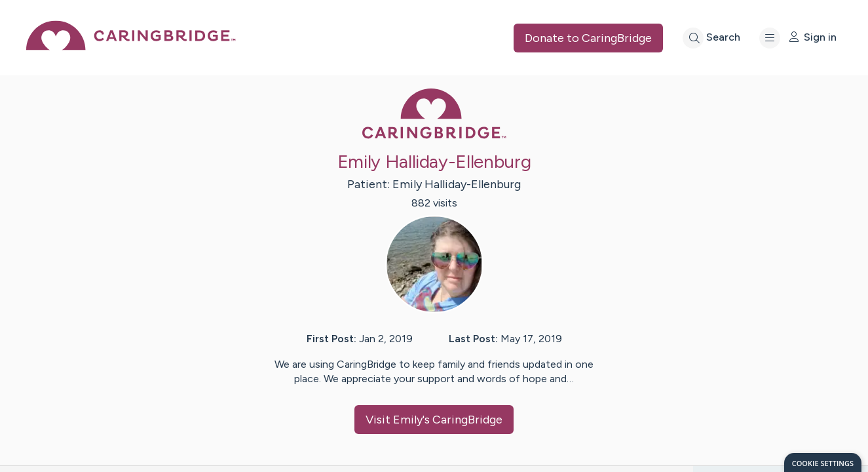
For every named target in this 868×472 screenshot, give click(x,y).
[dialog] (823, 462)
